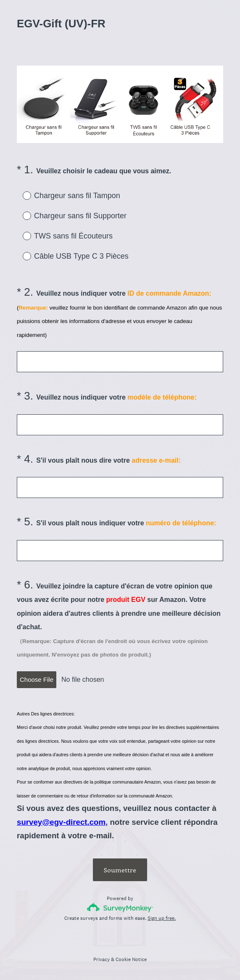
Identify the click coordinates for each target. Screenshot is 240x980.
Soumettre (120, 870)
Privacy (102, 959)
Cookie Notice (131, 959)
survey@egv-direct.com (61, 822)
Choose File (37, 679)
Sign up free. (162, 918)
